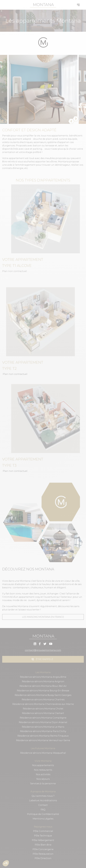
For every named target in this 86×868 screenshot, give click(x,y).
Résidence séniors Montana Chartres (43, 700)
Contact (43, 805)
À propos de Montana (43, 792)
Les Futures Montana (43, 748)
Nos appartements (43, 765)
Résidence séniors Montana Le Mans (43, 727)
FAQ (43, 810)
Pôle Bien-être (43, 845)
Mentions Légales (43, 819)
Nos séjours (43, 779)
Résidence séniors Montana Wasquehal (43, 753)
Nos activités (43, 774)
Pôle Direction (43, 858)
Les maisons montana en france (43, 617)
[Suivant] (74, 119)
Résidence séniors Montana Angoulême (43, 677)
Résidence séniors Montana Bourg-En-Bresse (43, 691)
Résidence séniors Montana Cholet (43, 709)
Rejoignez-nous (43, 827)
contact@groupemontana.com (43, 650)
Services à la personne (43, 784)
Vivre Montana (43, 761)
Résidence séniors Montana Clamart (43, 713)
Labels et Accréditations (43, 800)
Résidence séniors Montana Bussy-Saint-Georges (43, 695)
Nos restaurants (43, 770)
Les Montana (43, 672)
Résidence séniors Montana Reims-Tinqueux (43, 736)
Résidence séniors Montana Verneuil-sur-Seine (43, 740)
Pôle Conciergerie (43, 849)
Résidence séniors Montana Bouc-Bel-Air (43, 686)
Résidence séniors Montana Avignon (43, 681)
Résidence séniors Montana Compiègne (43, 718)
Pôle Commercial (43, 831)
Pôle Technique (43, 836)
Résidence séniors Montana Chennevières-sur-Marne (43, 704)
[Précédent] (70, 121)
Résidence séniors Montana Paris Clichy (43, 731)
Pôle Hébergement (43, 840)
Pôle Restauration (43, 854)
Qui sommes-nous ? (43, 796)
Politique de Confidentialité (43, 814)
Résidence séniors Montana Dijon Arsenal (43, 722)
